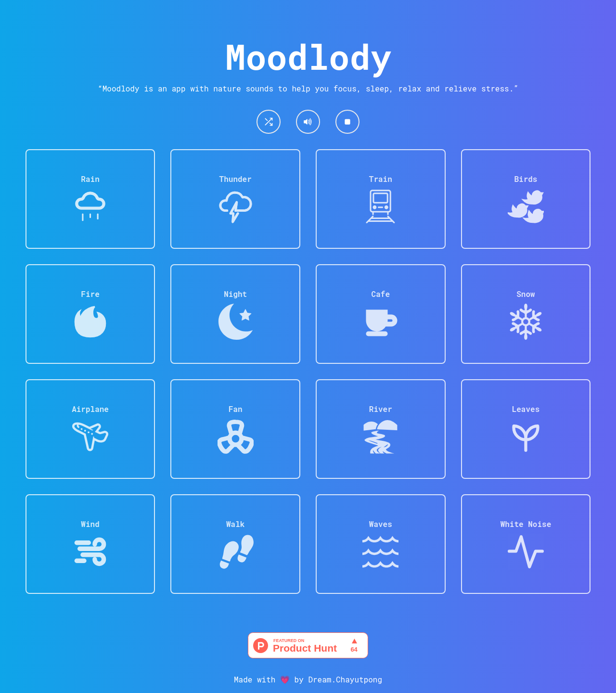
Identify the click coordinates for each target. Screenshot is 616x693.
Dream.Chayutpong (345, 679)
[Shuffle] (269, 122)
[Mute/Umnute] (308, 122)
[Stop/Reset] (347, 122)
